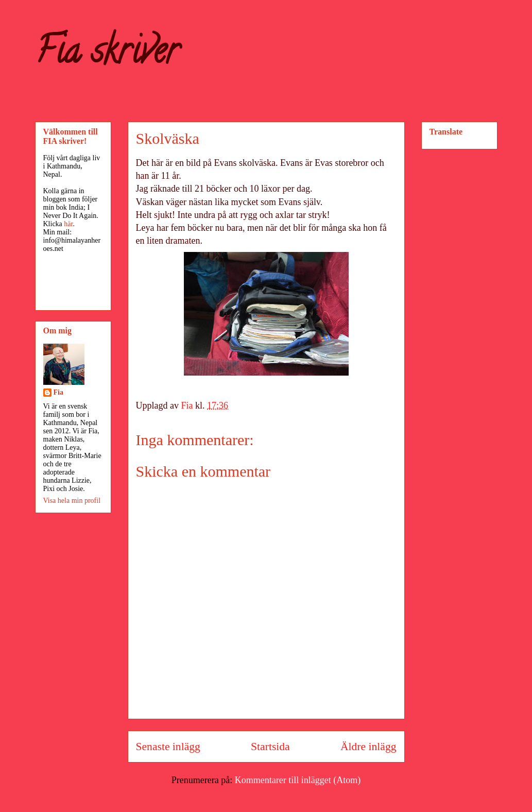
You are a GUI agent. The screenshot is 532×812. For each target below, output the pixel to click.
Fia (58, 392)
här (68, 224)
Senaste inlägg (168, 747)
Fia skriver (107, 55)
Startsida (270, 747)
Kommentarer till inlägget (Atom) (298, 780)
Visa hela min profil (72, 501)
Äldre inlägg (368, 747)
